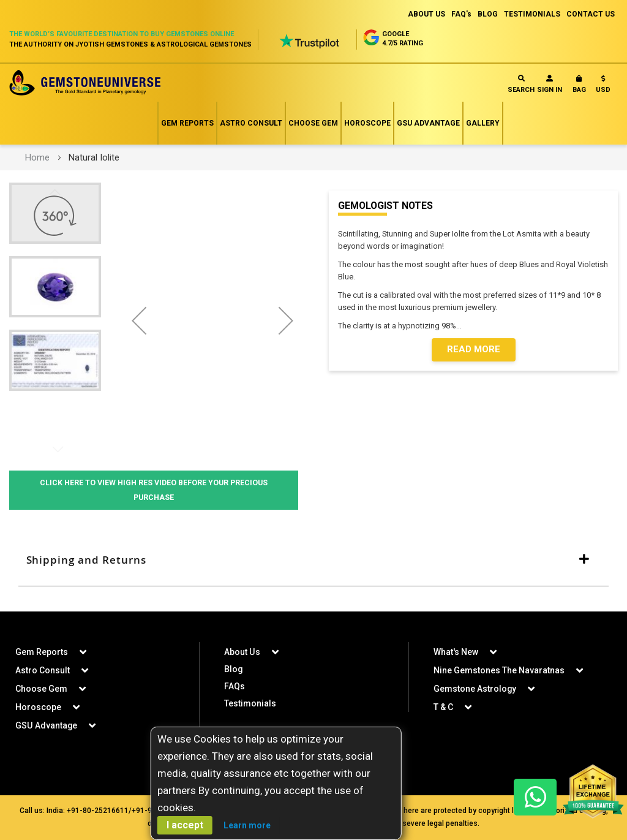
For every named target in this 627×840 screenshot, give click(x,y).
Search (521, 84)
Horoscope (367, 123)
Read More (474, 350)
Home (37, 157)
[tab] (313, 561)
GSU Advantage (428, 123)
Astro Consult (251, 123)
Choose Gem (313, 123)
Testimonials (250, 703)
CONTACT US (591, 14)
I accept (185, 825)
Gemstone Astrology (475, 689)
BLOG (488, 14)
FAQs (235, 686)
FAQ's (461, 14)
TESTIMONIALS (532, 14)
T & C (443, 707)
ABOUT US (426, 14)
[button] (603, 87)
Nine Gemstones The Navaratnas (499, 670)
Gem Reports (187, 123)
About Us (242, 652)
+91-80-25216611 (98, 811)
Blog (234, 669)
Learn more (247, 825)
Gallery (483, 123)
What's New (456, 652)
